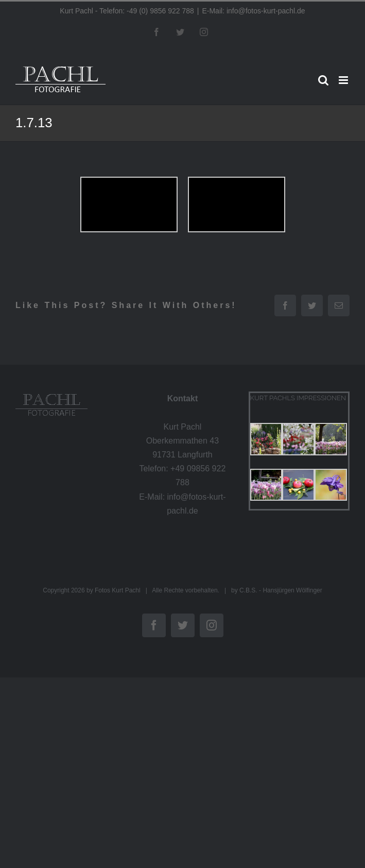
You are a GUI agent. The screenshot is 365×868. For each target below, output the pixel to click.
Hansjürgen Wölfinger (292, 590)
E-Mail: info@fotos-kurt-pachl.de (253, 11)
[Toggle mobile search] (323, 80)
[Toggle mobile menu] (344, 80)
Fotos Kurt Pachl (118, 590)
